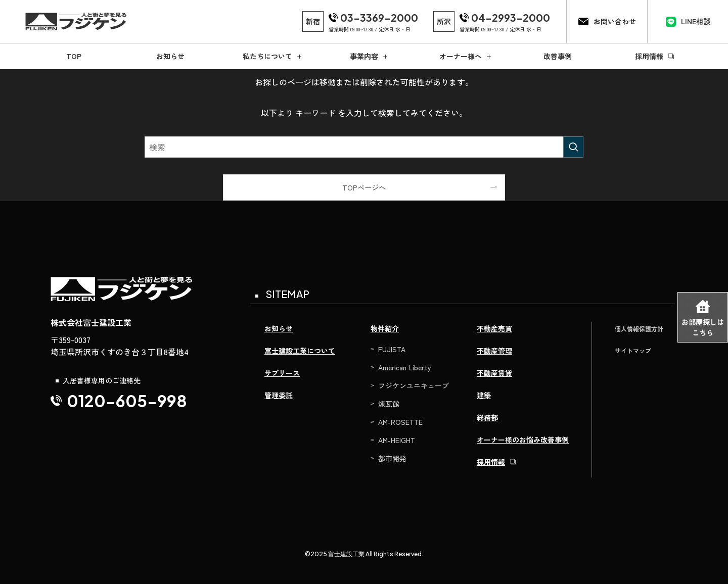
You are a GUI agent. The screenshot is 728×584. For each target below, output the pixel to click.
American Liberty (405, 367)
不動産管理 (494, 351)
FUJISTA (392, 349)
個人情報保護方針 (639, 329)
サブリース (282, 373)
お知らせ (279, 328)
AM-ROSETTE (400, 422)
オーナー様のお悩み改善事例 (523, 440)
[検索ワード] (364, 147)
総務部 (487, 417)
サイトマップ (633, 350)
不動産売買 (494, 328)
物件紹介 (385, 328)
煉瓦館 (389, 404)
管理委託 (279, 395)
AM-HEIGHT (397, 440)
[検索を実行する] (573, 147)
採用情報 (491, 462)
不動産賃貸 (494, 373)
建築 (484, 395)
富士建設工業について (300, 351)
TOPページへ (364, 187)
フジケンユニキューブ (414, 385)
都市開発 (392, 458)
